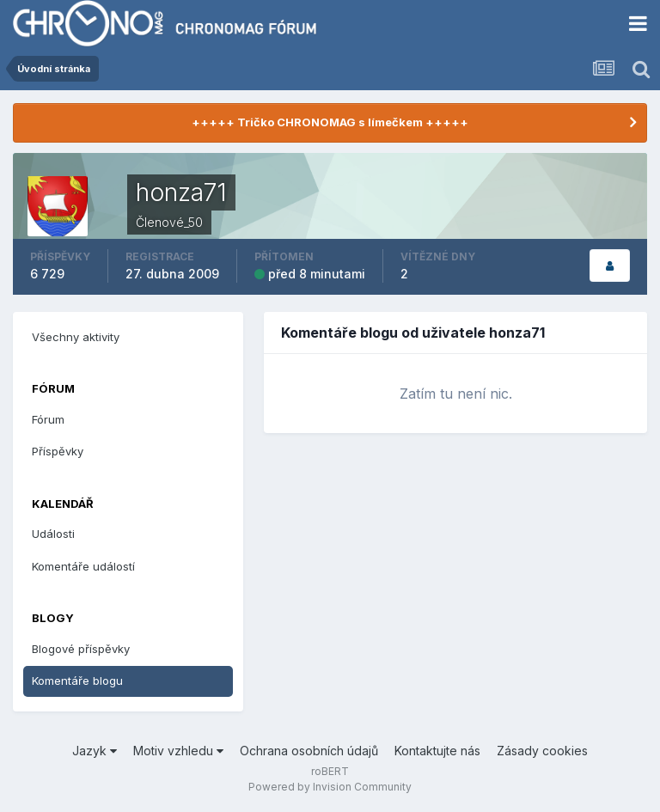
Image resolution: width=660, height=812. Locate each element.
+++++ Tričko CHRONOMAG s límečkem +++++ (330, 122)
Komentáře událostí (83, 566)
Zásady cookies (542, 751)
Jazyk (95, 751)
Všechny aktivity (76, 337)
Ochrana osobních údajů (309, 751)
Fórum (48, 419)
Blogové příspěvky (81, 649)
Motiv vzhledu (178, 751)
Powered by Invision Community (330, 787)
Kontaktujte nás (437, 751)
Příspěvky (58, 451)
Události (53, 534)
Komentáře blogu (77, 681)
